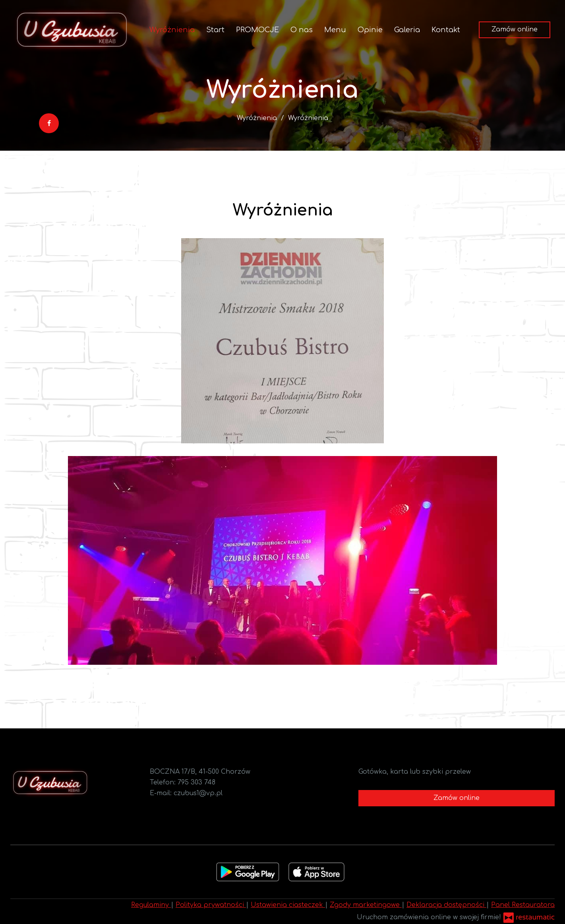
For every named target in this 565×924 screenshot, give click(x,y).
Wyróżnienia (172, 30)
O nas (302, 30)
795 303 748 (196, 782)
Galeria (407, 30)
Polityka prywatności (211, 905)
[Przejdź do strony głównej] (72, 30)
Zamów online (515, 29)
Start (215, 30)
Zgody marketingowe (366, 905)
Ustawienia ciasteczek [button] (288, 905)
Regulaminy (151, 905)
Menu (335, 30)
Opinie (370, 30)
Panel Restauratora (523, 905)
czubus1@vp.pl (198, 793)
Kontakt (446, 30)
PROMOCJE (257, 30)
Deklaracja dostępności (446, 905)
